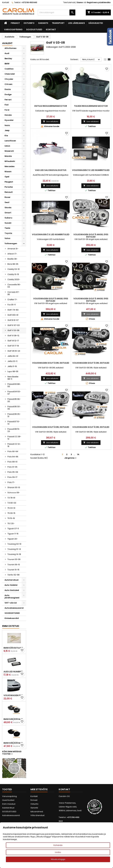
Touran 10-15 (13, 570)
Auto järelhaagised (12, 597)
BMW (7, 64)
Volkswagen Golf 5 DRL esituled (51, 363)
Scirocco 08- (14, 493)
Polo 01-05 (12, 467)
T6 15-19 (11, 518)
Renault (9, 192)
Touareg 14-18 (14, 554)
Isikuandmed (37, 812)
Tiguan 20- (13, 539)
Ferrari (8, 100)
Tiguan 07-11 (13, 529)
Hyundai (9, 120)
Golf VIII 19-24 (14, 351)
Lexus (7, 146)
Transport (58, 23)
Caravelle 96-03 (14, 286)
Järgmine (71, 458)
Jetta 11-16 (12, 366)
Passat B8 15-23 (14, 430)
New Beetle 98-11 (13, 378)
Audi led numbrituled (14, 672)
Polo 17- (11, 482)
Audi (7, 53)
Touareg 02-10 (14, 544)
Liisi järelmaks (77, 23)
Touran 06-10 (14, 565)
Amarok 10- (13, 249)
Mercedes (9, 166)
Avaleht (7, 43)
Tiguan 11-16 (13, 534)
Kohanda (58, 845)
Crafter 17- (12, 300)
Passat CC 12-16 (14, 445)
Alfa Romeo (11, 48)
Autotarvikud (11, 580)
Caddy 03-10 (14, 269)
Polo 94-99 (13, 457)
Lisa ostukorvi (51, 121)
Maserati (9, 151)
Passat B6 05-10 (14, 415)
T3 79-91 (11, 498)
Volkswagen (11, 243)
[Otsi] (56, 12)
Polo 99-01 (12, 462)
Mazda (8, 156)
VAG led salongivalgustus (51, 170)
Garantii (43, 23)
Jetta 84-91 (13, 356)
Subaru (8, 218)
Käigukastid (96, 23)
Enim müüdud (9, 804)
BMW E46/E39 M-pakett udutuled (14, 719)
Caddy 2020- (14, 279)
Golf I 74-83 (13, 310)
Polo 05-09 (13, 472)
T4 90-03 (12, 503)
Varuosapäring (13, 30)
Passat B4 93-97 (14, 393)
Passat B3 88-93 (14, 385)
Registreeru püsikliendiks (99, 2)
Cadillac (9, 69)
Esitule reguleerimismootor (51, 106)
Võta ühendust (37, 815)
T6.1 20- (11, 523)
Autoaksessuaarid (14, 608)
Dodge (8, 94)
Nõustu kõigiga (58, 859)
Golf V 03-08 (13, 330)
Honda (8, 115)
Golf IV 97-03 (14, 325)
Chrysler (9, 79)
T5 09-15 (11, 513)
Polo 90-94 (13, 451)
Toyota (8, 233)
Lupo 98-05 (13, 371)
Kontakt (6, 2)
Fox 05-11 (12, 305)
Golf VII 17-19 (13, 346)
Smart (8, 213)
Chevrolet (10, 74)
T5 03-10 (11, 508)
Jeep (7, 130)
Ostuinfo (29, 23)
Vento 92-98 (13, 575)
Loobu (58, 852)
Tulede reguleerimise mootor (91, 106)
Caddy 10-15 (13, 274)
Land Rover (10, 141)
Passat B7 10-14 (14, 423)
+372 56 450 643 (29, 2)
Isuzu (7, 125)
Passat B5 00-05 (14, 408)
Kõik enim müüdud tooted (12, 753)
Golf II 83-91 (13, 315)
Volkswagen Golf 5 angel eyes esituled (91, 236)
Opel (7, 177)
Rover (8, 197)
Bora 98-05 (13, 264)
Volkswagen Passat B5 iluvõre (14, 695)
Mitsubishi (10, 161)
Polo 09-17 (12, 477)
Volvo (7, 238)
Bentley (8, 58)
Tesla (7, 228)
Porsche (9, 187)
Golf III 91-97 (13, 320)
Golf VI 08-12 (13, 336)
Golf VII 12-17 (13, 341)
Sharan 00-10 (14, 487)
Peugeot (9, 182)
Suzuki (8, 223)
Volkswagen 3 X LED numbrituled (91, 170)
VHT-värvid (11, 603)
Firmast (15, 23)
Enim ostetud (11, 626)
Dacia (8, 89)
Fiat (7, 105)
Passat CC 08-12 (14, 438)
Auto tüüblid (11, 585)
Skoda (8, 207)
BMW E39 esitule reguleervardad (14, 648)
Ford (7, 110)
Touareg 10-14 (14, 549)
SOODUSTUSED (34, 30)
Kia (6, 136)
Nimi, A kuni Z (91, 60)
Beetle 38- (13, 259)
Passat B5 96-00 (14, 400)
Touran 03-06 (14, 559)
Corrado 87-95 (13, 293)
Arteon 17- (12, 254)
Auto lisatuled (12, 590)
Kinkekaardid (12, 618)
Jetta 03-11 (12, 361)
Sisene (80, 2)
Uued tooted (8, 800)
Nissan (8, 172)
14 (78, 454)
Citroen (8, 84)
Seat (7, 202)
